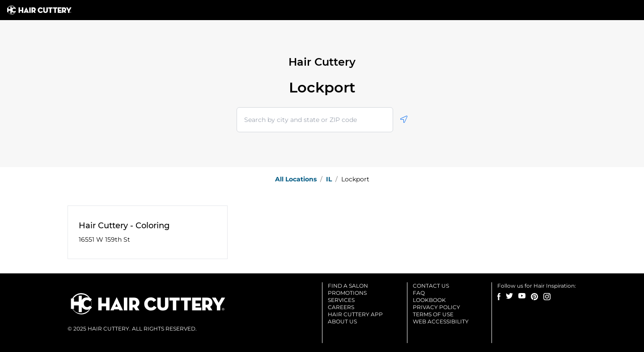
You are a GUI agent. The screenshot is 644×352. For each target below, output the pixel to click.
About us (342, 321)
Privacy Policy (436, 307)
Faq (419, 293)
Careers (341, 307)
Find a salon (348, 286)
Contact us (431, 286)
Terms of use (433, 314)
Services (341, 300)
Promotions (347, 293)
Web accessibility (441, 321)
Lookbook (429, 300)
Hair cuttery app (355, 314)
